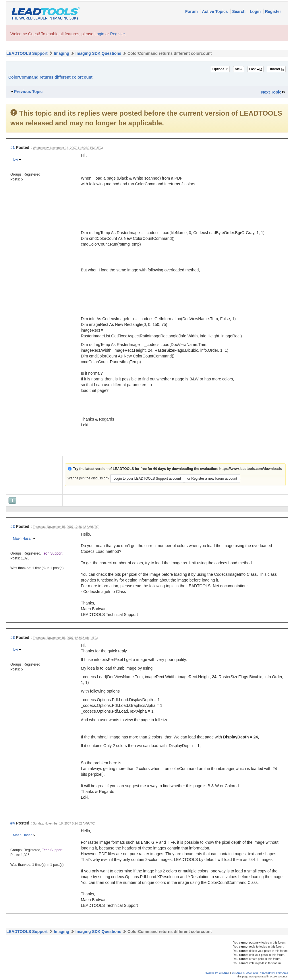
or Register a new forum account (212, 479)
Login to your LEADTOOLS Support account (147, 479)
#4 (13, 823)
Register (273, 11)
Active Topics (215, 11)
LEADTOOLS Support (27, 53)
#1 (13, 147)
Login (256, 11)
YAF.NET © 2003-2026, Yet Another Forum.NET (260, 973)
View (239, 69)
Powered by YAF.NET (217, 973)
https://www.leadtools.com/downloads (251, 469)
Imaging (61, 53)
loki (16, 160)
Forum (192, 11)
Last (256, 69)
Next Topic (271, 92)
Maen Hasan (23, 538)
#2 (13, 526)
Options (220, 69)
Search (239, 11)
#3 (13, 637)
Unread (276, 69)
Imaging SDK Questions (98, 53)
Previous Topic (28, 92)
